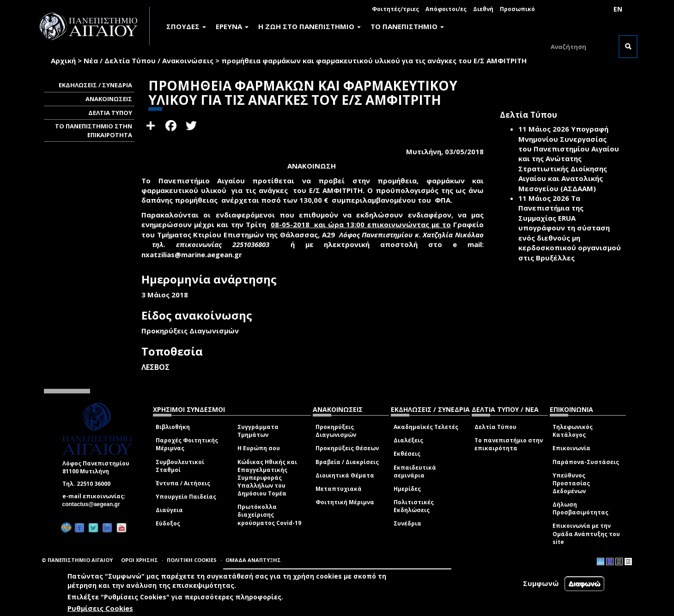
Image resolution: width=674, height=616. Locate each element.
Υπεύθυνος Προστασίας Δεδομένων (571, 483)
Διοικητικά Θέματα (345, 475)
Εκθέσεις (407, 454)
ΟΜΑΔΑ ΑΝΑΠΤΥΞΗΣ (253, 560)
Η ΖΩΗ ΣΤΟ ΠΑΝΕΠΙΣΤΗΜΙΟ (310, 26)
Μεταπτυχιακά (339, 489)
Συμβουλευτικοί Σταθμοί (180, 466)
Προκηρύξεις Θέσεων (347, 448)
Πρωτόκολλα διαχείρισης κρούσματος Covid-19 (269, 515)
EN (618, 9)
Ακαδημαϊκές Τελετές (426, 427)
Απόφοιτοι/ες (446, 9)
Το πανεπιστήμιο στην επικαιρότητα (509, 444)
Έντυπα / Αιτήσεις (183, 483)
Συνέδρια (407, 523)
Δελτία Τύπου (495, 427)
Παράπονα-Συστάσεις (586, 462)
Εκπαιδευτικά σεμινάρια (415, 471)
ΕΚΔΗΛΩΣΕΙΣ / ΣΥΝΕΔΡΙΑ (95, 85)
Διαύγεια (169, 510)
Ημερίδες (407, 489)
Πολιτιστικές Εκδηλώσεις (414, 506)
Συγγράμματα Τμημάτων (258, 431)
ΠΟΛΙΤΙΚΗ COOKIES (192, 560)
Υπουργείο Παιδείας (186, 497)
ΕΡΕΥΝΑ (232, 26)
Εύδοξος (168, 523)
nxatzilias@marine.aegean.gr (194, 254)
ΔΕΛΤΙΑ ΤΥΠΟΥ (110, 113)
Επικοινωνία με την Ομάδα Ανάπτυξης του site (586, 534)
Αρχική (63, 60)
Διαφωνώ (585, 583)
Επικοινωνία (571, 448)
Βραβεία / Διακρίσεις (347, 462)
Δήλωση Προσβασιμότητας (580, 508)
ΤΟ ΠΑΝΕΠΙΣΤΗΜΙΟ (407, 26)
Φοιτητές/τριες (395, 9)
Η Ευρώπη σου (259, 448)
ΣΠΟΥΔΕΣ (186, 26)
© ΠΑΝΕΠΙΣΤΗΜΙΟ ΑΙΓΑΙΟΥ (77, 560)
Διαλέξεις (408, 440)
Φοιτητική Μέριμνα (345, 502)
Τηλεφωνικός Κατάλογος (573, 431)
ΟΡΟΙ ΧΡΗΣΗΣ (140, 560)
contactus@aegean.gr (94, 504)
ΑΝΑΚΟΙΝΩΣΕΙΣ (109, 99)
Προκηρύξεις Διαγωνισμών (336, 431)
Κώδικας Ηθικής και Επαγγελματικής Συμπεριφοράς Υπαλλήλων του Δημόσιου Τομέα (267, 478)
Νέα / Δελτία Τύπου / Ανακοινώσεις (149, 60)
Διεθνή (483, 9)
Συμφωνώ (541, 583)
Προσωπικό (517, 9)
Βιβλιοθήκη (173, 427)
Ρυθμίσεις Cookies (100, 608)
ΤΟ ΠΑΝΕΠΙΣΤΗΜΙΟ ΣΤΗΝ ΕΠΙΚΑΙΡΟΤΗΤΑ (94, 130)
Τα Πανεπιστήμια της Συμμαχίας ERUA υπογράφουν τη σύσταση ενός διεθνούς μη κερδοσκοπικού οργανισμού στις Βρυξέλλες (570, 228)
